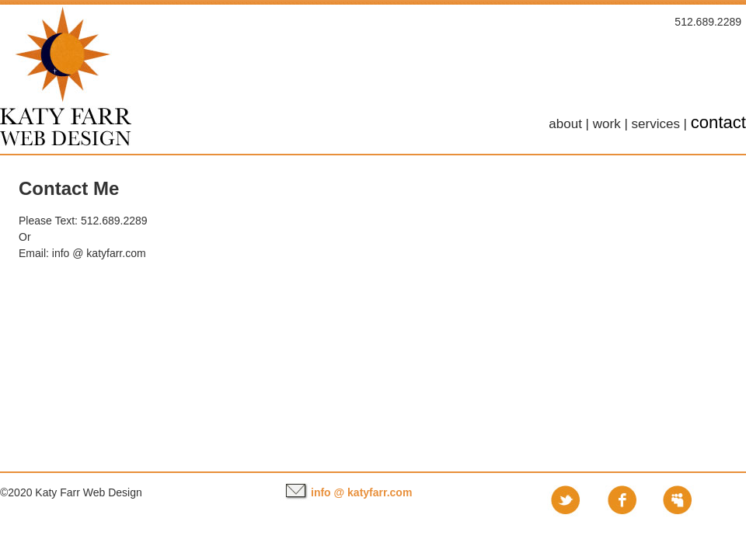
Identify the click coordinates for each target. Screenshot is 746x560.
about (565, 124)
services (656, 124)
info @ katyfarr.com (99, 253)
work (607, 124)
